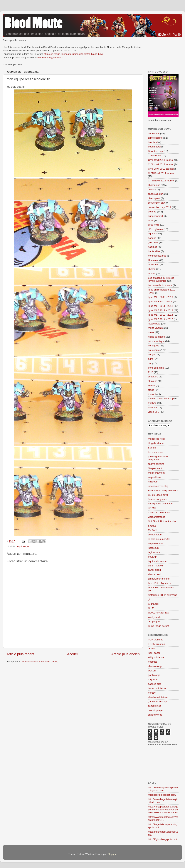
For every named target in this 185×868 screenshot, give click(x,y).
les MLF (152, 508)
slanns (152, 385)
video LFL (153, 412)
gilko (151, 599)
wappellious (155, 477)
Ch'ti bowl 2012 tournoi (161, 164)
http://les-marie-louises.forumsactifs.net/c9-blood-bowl (74, 54)
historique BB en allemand (163, 595)
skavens (153, 381)
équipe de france (157, 561)
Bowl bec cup (155, 151)
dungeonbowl (155, 216)
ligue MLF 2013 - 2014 (160, 315)
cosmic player (156, 710)
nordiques (153, 346)
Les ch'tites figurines (159, 583)
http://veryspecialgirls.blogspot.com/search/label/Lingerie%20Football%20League (163, 810)
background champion (160, 504)
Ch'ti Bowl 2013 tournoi (161, 169)
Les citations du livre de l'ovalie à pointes (161, 279)
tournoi (152, 394)
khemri (152, 269)
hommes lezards (157, 256)
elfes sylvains (155, 229)
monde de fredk (157, 439)
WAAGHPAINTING (158, 613)
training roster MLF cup (161, 399)
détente (152, 212)
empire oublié (155, 543)
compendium (155, 535)
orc (29, 546)
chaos (151, 189)
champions (154, 185)
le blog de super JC (159, 539)
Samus (152, 448)
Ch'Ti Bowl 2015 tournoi (161, 181)
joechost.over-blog (158, 486)
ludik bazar (154, 653)
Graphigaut (154, 622)
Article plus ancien (126, 654)
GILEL (152, 608)
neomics (153, 662)
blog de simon (156, 443)
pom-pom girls (156, 368)
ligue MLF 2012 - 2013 (160, 310)
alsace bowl (155, 574)
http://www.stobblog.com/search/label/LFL (163, 818)
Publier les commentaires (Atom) (40, 662)
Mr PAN (152, 530)
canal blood (154, 570)
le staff (152, 273)
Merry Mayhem (156, 473)
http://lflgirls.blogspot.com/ (162, 839)
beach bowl (154, 147)
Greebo (152, 648)
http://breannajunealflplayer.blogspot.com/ (163, 789)
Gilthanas (153, 604)
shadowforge (155, 666)
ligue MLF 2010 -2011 (160, 301)
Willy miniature (156, 657)
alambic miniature (158, 697)
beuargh (153, 557)
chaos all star (155, 194)
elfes (151, 220)
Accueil (73, 654)
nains (151, 332)
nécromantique (156, 341)
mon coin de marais (159, 512)
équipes (22, 546)
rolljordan (153, 679)
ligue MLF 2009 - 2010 (160, 297)
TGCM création (157, 644)
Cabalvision (154, 155)
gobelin (152, 238)
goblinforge (154, 675)
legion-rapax (155, 552)
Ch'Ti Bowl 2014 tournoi (161, 173)
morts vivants (155, 328)
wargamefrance (157, 517)
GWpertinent (155, 468)
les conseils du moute (160, 285)
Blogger (112, 854)
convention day (156, 203)
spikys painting (156, 464)
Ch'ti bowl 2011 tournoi (161, 160)
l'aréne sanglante (157, 499)
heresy (152, 693)
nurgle (152, 354)
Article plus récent (20, 654)
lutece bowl (154, 324)
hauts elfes (154, 251)
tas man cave (155, 452)
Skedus (152, 526)
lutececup (153, 548)
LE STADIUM (155, 566)
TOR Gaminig (156, 640)
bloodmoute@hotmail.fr (51, 57)
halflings (153, 247)
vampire (152, 407)
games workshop (157, 701)
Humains (153, 260)
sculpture (153, 377)
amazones (154, 134)
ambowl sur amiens (159, 579)
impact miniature (157, 688)
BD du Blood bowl (158, 495)
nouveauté (154, 350)
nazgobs (153, 482)
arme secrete (155, 138)
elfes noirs (154, 225)
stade (151, 390)
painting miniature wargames (158, 458)
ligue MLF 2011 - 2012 (160, 306)
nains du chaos (156, 337)
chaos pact (154, 198)
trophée (152, 403)
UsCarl (152, 671)
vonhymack (154, 617)
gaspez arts (154, 684)
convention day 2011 (160, 207)
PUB (151, 372)
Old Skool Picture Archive (162, 521)
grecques (153, 242)
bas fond (153, 142)
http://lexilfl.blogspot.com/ (162, 795)
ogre (150, 359)
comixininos (155, 706)
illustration (154, 265)
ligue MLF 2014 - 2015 (160, 319)
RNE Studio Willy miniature (163, 490)
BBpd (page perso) (158, 626)
